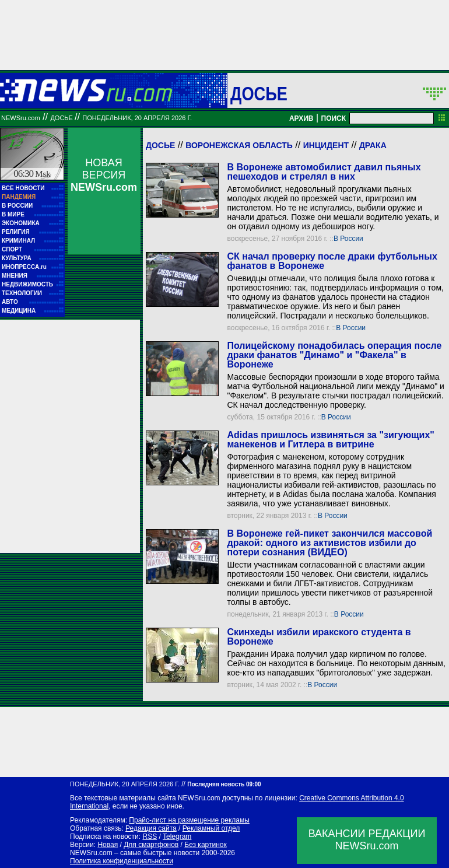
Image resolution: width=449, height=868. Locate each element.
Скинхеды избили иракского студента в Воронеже (319, 637)
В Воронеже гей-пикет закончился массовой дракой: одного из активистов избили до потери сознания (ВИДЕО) (329, 543)
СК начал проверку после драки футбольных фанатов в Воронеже (332, 261)
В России (348, 239)
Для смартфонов (151, 845)
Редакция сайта (151, 828)
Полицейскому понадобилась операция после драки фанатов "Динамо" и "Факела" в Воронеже (334, 355)
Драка (373, 145)
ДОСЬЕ (259, 93)
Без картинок (205, 845)
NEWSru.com (21, 118)
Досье (160, 145)
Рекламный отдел (211, 828)
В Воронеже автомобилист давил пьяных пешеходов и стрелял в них (324, 172)
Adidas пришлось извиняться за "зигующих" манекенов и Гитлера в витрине (330, 440)
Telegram (177, 836)
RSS (150, 836)
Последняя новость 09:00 (224, 784)
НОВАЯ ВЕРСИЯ (104, 175)
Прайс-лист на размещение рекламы (189, 820)
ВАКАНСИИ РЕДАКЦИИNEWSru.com (367, 840)
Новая (108, 845)
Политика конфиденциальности (122, 861)
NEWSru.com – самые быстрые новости (135, 853)
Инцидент (326, 145)
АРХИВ (301, 118)
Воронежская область (239, 145)
